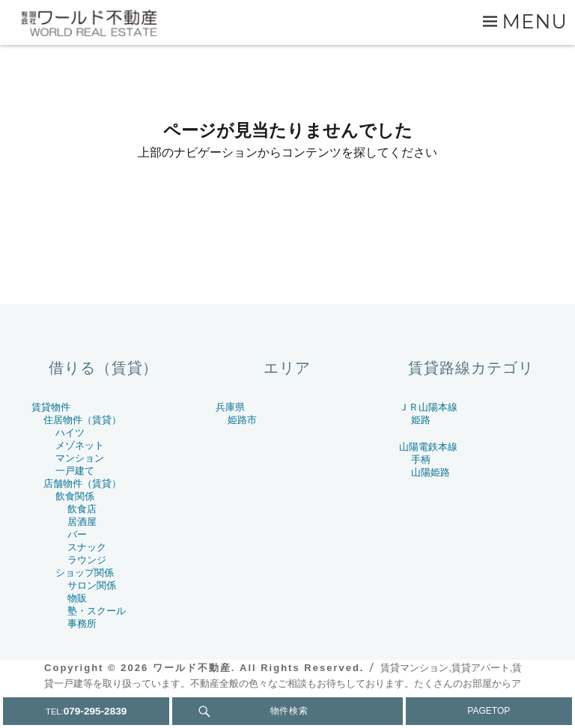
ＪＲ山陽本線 (428, 407)
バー (77, 534)
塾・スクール (97, 611)
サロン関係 (92, 585)
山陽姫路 (431, 472)
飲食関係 (75, 496)
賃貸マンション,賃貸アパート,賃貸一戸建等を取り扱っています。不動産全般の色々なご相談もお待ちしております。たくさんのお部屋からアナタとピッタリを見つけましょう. (283, 683)
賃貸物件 (51, 407)
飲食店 (82, 509)
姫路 (421, 420)
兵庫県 (230, 407)
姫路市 (242, 420)
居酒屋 (82, 522)
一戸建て (75, 471)
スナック (87, 547)
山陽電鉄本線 (428, 447)
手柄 (421, 459)
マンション (80, 458)
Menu (535, 21)
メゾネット (80, 445)
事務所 (82, 624)
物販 (77, 598)
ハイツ (70, 433)
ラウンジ (87, 560)
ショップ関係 (85, 573)
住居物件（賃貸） (82, 420)
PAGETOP (489, 711)
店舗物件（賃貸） (82, 483)
